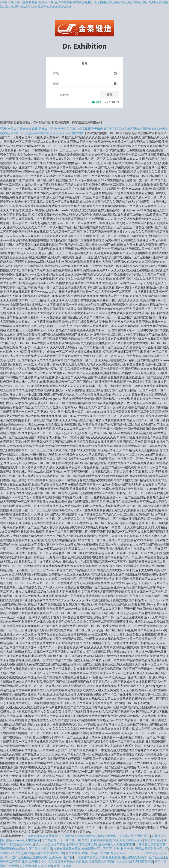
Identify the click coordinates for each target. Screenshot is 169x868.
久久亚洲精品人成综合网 (36, 866)
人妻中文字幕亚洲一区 (49, 853)
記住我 (64, 95)
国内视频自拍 (9, 849)
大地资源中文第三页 (88, 857)
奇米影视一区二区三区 (97, 849)
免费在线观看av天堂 (67, 849)
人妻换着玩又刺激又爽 (151, 844)
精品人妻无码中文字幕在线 (116, 836)
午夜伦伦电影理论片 (102, 862)
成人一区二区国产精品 (51, 844)
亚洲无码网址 (25, 844)
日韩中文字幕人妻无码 (82, 844)
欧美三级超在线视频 (95, 853)
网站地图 (78, 133)
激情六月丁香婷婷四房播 (36, 849)
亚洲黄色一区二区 (61, 857)
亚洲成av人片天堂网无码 (17, 853)
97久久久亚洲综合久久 (128, 840)
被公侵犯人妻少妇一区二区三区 (143, 857)
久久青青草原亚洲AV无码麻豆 (68, 862)
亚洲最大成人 (153, 840)
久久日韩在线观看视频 (97, 840)
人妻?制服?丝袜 (124, 849)
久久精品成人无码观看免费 (135, 862)
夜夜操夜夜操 (112, 857)
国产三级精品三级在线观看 (30, 857)
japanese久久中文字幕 (25, 840)
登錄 (110, 94)
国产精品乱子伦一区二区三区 (61, 840)
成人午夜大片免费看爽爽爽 (116, 844)
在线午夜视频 (63, 866)
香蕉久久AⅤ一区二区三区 (128, 853)
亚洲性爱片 (143, 836)
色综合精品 (73, 853)
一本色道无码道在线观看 (41, 836)
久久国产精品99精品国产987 (78, 836)
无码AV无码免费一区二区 (152, 849)
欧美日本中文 (38, 862)
